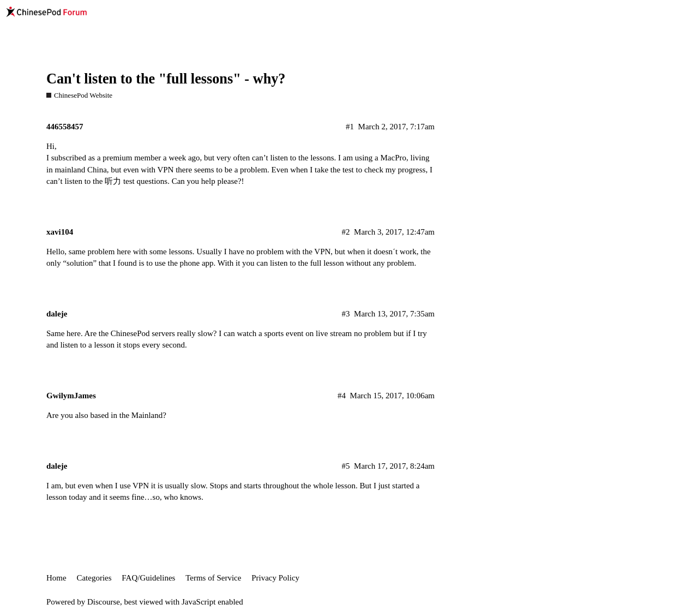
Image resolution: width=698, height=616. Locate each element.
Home (56, 578)
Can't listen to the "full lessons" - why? (166, 79)
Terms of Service (213, 578)
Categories (94, 578)
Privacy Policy (275, 578)
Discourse (104, 602)
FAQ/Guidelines (148, 578)
